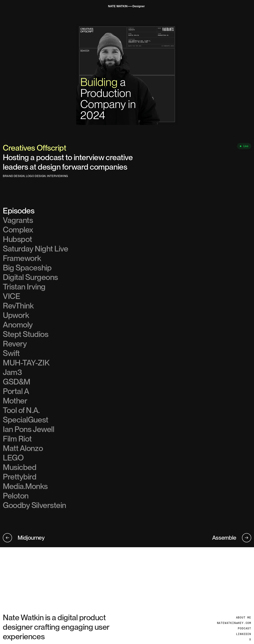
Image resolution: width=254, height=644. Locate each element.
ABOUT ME (244, 618)
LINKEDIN (244, 634)
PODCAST (244, 628)
